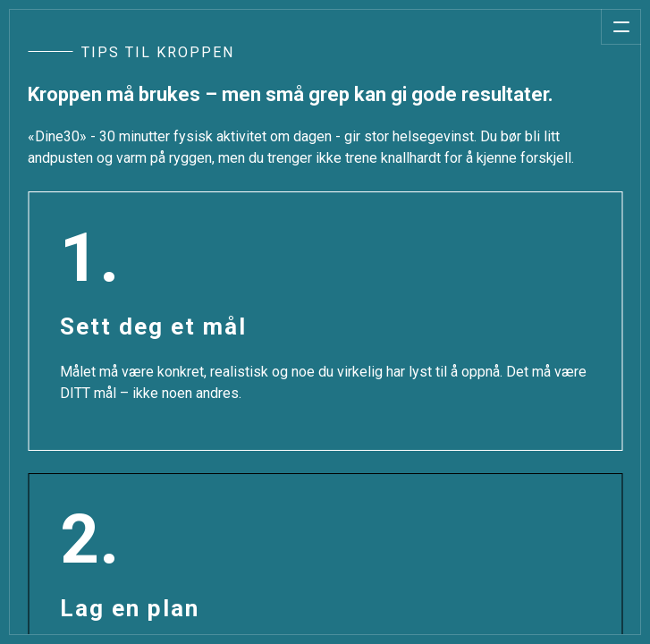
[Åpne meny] (621, 27)
